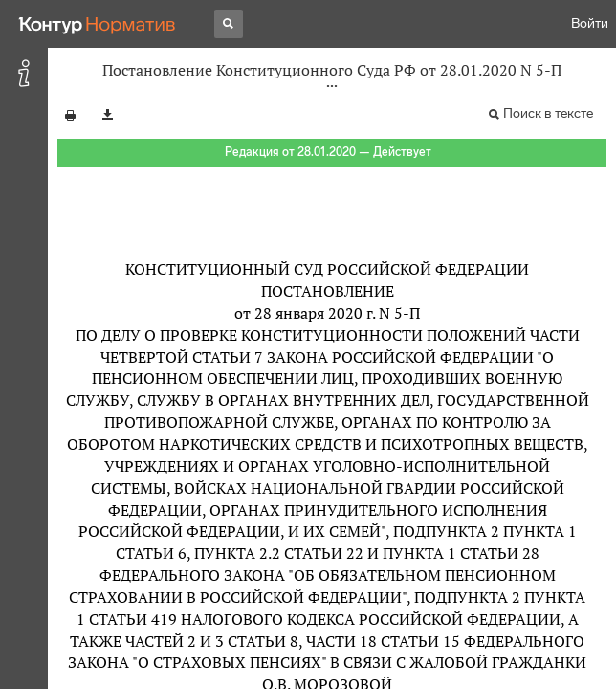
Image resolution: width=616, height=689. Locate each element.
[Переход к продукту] (98, 24)
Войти (590, 23)
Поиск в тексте (548, 113)
